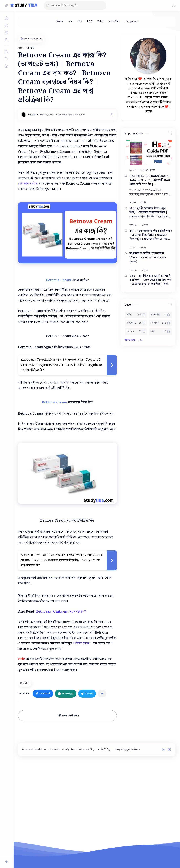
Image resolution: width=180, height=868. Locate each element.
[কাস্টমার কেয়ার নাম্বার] (136, 323)
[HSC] (146, 170)
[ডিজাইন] (60, 22)
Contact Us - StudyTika (62, 807)
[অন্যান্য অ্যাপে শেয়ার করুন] (102, 752)
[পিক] (80, 22)
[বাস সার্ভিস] (114, 22)
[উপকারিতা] (161, 315)
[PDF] (90, 22)
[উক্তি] (136, 315)
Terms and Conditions (34, 807)
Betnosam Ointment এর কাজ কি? (62, 670)
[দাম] (71, 22)
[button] (174, 5)
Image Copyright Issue (127, 807)
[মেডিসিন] (25, 741)
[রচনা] (144, 248)
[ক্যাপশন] (161, 323)
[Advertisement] (93, 619)
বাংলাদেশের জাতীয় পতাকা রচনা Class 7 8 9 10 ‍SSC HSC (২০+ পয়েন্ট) (148, 258)
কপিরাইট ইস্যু (104, 807)
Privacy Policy (86, 807)
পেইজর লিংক (81, 701)
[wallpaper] (131, 22)
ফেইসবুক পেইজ (28, 184)
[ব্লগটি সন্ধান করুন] (75, 6)
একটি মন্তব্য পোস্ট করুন (67, 774)
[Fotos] (101, 22)
